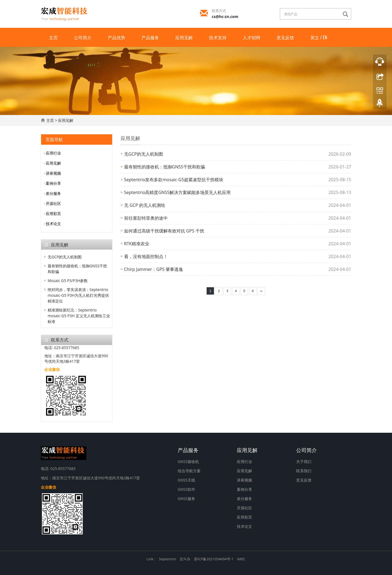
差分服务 (53, 193)
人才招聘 (252, 37)
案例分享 (53, 183)
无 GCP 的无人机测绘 (145, 205)
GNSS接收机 (188, 461)
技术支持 (218, 37)
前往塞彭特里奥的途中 (146, 218)
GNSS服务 (186, 499)
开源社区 (53, 203)
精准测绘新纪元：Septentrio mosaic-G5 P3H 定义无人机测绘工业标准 (79, 316)
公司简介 (83, 37)
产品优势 (117, 37)
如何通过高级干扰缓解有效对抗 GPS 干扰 (164, 231)
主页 (53, 37)
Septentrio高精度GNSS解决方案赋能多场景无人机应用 (177, 192)
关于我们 (304, 461)
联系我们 (304, 471)
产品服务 (150, 37)
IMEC (241, 559)
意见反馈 (285, 37)
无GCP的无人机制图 (144, 154)
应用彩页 (53, 214)
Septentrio (168, 559)
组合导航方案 (189, 471)
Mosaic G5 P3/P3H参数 (68, 281)
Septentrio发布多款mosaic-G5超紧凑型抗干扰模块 (174, 180)
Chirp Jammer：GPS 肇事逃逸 (154, 269)
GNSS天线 (186, 480)
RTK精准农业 (137, 244)
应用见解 (184, 37)
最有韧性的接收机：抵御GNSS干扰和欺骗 (165, 167)
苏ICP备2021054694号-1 (214, 559)
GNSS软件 (186, 489)
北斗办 (185, 559)
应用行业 (53, 153)
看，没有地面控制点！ (146, 256)
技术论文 (53, 224)
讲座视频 (53, 173)
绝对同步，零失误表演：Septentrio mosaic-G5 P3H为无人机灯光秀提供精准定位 (78, 295)
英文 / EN (319, 37)
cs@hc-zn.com (225, 16)
